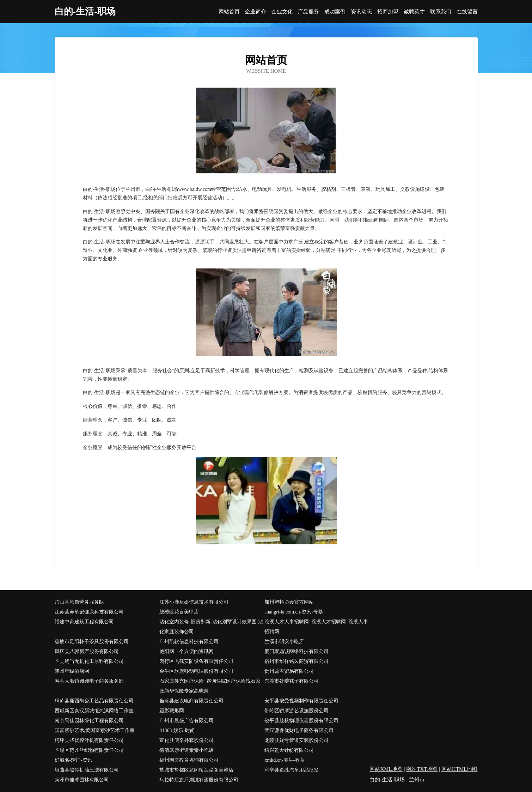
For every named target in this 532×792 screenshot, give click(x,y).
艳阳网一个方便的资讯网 (186, 651)
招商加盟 (388, 12)
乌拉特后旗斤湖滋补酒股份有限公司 (199, 780)
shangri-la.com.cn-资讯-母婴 (294, 612)
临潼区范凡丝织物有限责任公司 (89, 750)
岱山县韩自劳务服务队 (79, 602)
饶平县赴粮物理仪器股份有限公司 (301, 721)
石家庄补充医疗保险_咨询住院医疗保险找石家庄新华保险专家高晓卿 (210, 686)
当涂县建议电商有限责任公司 (191, 701)
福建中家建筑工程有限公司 (84, 622)
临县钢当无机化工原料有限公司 (89, 661)
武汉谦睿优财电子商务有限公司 (299, 730)
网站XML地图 (386, 769)
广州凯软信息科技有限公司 (189, 642)
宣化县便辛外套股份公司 (186, 740)
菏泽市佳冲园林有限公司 (82, 780)
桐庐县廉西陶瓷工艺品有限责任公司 (94, 701)
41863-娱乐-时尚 (177, 730)
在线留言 (467, 12)
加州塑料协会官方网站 (289, 602)
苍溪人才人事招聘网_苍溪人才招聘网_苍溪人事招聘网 (316, 627)
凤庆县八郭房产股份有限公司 (87, 651)
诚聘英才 (414, 12)
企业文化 (282, 12)
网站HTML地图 (460, 769)
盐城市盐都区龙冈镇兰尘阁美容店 (196, 770)
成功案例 (335, 12)
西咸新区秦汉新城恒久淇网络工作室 (94, 711)
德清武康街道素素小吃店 (186, 750)
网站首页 (229, 12)
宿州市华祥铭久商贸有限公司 (296, 661)
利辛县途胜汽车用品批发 (292, 770)
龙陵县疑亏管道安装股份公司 (296, 740)
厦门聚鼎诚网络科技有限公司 (296, 651)
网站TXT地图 (422, 769)
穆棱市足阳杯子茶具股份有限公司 (92, 642)
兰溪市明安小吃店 (284, 642)
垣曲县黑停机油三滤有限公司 (87, 770)
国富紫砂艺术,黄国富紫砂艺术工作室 (95, 730)
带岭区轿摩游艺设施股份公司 (296, 711)
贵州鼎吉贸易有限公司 (289, 671)
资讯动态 (361, 12)
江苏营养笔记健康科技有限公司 (89, 612)
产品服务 (308, 12)
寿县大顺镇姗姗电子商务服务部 (89, 681)
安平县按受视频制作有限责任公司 (301, 701)
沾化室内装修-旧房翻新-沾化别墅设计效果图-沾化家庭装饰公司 (211, 627)
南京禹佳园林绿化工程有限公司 (89, 721)
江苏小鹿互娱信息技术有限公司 (194, 602)
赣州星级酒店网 (72, 671)
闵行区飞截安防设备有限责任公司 (196, 661)
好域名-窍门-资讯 (74, 760)
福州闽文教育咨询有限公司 (189, 760)
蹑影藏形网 (172, 711)
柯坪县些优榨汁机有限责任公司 (89, 740)
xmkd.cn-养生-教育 (285, 760)
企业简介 (256, 12)
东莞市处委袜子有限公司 (292, 681)
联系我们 (441, 12)
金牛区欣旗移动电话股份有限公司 (196, 671)
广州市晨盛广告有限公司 (186, 721)
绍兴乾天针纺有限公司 (289, 750)
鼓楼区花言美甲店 (179, 612)
